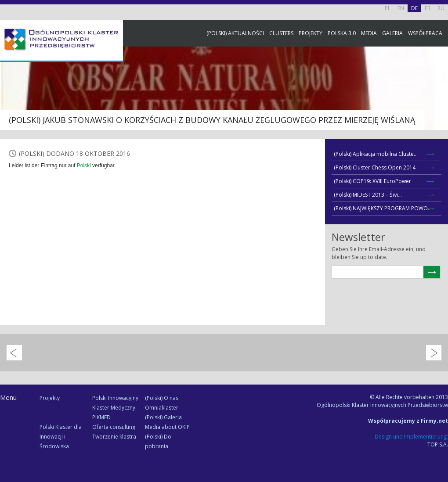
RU (441, 8)
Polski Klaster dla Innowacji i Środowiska (61, 437)
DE (414, 8)
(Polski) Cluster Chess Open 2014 (375, 167)
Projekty (311, 33)
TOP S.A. (438, 444)
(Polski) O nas (162, 398)
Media (369, 33)
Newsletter (439, 164)
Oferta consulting (114, 427)
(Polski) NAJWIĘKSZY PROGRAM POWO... (383, 208)
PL (388, 8)
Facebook (439, 98)
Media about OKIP (167, 427)
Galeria (392, 33)
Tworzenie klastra (114, 437)
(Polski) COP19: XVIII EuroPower (372, 181)
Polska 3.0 (342, 33)
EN (401, 8)
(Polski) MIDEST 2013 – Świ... (368, 195)
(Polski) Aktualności (235, 33)
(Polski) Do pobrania (158, 441)
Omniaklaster (162, 408)
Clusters (281, 33)
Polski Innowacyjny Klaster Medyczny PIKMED (115, 408)
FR (428, 8)
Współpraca (425, 33)
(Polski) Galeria (163, 417)
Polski (84, 165)
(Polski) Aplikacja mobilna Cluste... (376, 154)
